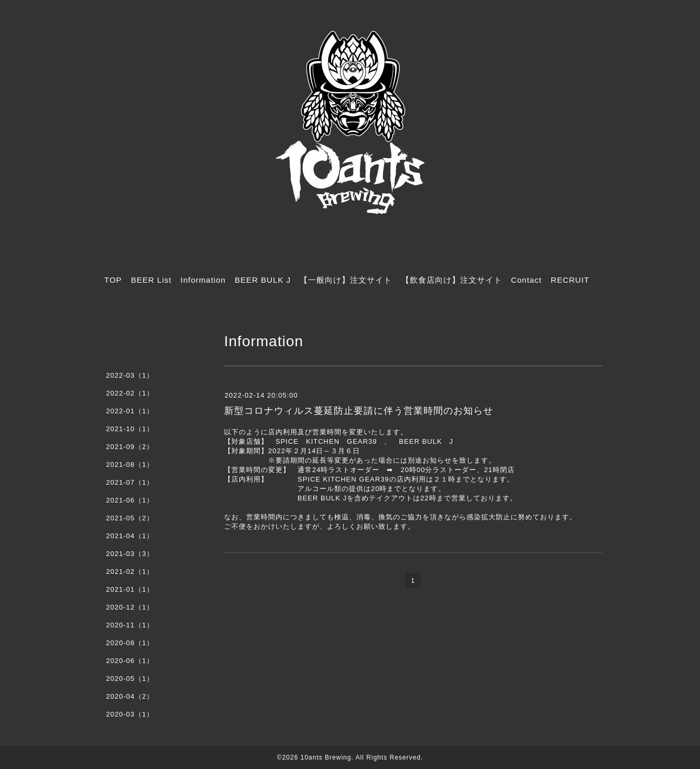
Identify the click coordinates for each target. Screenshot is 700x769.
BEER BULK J (263, 280)
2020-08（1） (130, 643)
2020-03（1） (130, 714)
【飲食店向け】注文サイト (452, 280)
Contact (527, 280)
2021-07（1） (130, 482)
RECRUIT (570, 280)
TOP (113, 280)
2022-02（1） (130, 393)
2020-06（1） (130, 661)
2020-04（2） (130, 696)
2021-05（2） (130, 518)
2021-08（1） (130, 464)
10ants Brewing (326, 757)
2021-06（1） (130, 500)
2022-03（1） (130, 375)
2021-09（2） (130, 447)
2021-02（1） (130, 572)
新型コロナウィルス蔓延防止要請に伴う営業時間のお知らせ (359, 411)
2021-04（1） (130, 536)
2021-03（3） (130, 554)
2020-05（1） (130, 679)
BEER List (151, 280)
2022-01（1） (130, 411)
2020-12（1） (130, 607)
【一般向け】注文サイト (346, 280)
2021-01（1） (130, 589)
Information (203, 280)
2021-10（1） (130, 429)
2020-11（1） (130, 625)
